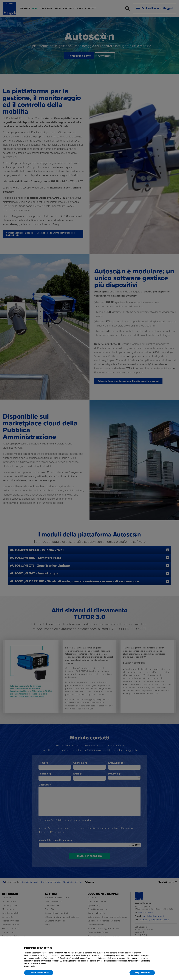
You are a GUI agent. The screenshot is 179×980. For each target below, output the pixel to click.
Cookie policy (30, 966)
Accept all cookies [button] (142, 973)
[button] (153, 943)
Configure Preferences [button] (39, 973)
